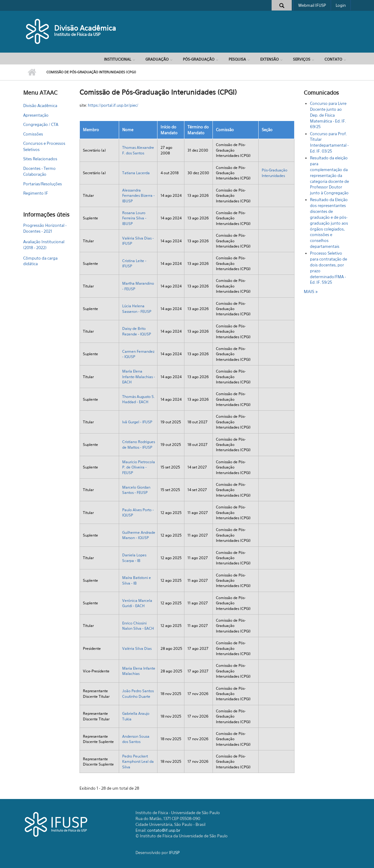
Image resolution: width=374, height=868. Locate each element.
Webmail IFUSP (312, 5)
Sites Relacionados (40, 159)
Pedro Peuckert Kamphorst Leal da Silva (138, 762)
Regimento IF (36, 193)
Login (341, 5)
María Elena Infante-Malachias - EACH (139, 377)
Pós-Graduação (199, 59)
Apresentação (36, 115)
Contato (333, 59)
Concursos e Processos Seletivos (44, 146)
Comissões (33, 134)
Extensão (269, 59)
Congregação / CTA (41, 124)
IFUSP (174, 853)
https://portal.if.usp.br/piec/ (113, 105)
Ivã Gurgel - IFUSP (137, 422)
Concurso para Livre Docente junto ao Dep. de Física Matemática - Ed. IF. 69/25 (328, 115)
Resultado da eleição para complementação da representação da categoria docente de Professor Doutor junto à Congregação (329, 175)
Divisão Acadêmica (85, 28)
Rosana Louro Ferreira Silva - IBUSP (134, 218)
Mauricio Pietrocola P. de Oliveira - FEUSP (139, 467)
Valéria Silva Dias (137, 648)
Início (32, 72)
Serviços (302, 59)
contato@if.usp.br (164, 830)
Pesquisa (237, 59)
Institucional (118, 59)
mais (310, 291)
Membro (91, 130)
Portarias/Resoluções (43, 184)
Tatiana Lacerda (136, 173)
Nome (128, 130)
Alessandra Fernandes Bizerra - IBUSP (138, 196)
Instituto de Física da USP (77, 34)
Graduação (157, 59)
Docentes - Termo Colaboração (39, 171)
